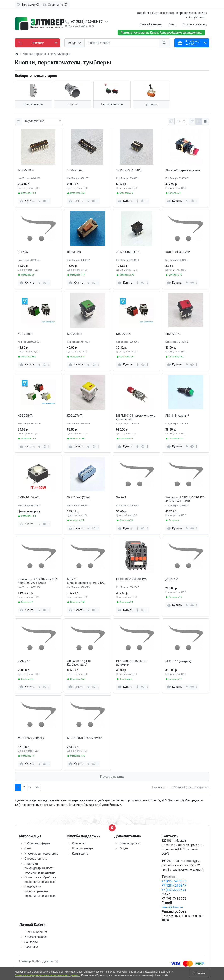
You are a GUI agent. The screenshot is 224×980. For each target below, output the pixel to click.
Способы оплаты (36, 859)
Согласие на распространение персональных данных (40, 891)
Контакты (79, 843)
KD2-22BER (25, 334)
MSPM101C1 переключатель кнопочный (136, 417)
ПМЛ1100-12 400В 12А (131, 579)
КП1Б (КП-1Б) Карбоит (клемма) (131, 663)
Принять (199, 973)
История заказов (36, 937)
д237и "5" (172, 579)
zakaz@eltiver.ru (172, 907)
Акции (124, 848)
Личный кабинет (151, 24)
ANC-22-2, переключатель (183, 170)
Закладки (31, 942)
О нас (172, 24)
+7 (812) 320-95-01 (174, 890)
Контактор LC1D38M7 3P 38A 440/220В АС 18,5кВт (38, 581)
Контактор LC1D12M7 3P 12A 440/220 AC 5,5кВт (185, 499)
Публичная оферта (37, 843)
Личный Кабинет (36, 932)
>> (37, 787)
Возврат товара (83, 848)
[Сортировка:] (42, 121)
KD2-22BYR (25, 416)
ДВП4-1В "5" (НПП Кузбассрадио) (79, 663)
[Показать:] (181, 121)
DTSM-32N (74, 252)
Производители (130, 843)
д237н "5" (24, 661)
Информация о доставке (41, 854)
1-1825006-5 (75, 170)
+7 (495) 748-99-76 (174, 881)
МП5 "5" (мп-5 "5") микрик (84, 738)
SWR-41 (121, 497)
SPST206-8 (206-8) (79, 497)
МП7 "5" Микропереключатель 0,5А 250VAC (85, 581)
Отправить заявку (195, 24)
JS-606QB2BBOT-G (128, 252)
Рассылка (31, 947)
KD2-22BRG (124, 334)
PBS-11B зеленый (177, 416)
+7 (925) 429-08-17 (87, 22)
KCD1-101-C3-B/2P (178, 252)
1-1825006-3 (26, 170)
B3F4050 (24, 252)
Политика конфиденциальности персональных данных (40, 868)
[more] (49, 201)
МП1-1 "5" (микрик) (178, 661)
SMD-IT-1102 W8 (28, 497)
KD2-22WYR (75, 416)
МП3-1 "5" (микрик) (31, 738)
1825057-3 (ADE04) (129, 170)
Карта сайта (80, 854)
